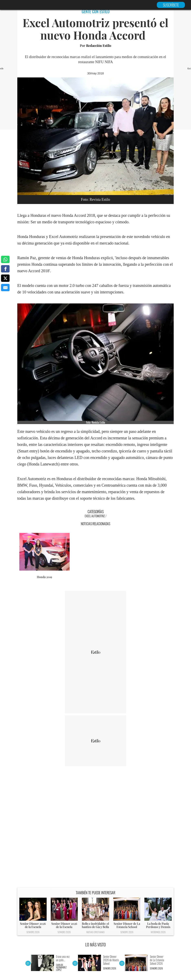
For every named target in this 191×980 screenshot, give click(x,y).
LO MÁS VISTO (96, 945)
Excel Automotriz (95, 516)
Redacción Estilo (99, 46)
